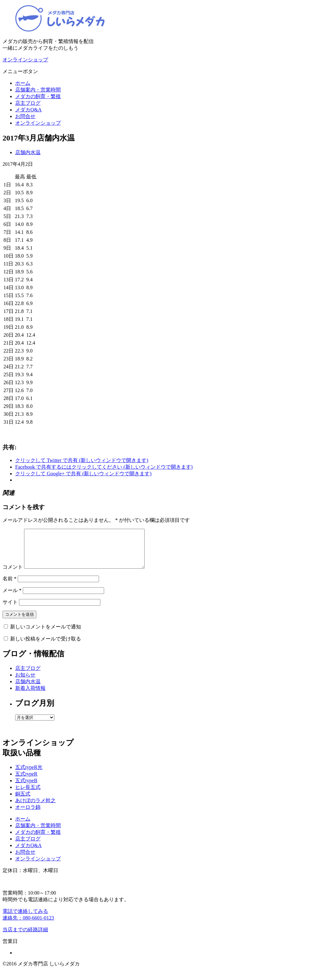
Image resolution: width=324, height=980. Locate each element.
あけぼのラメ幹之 (35, 808)
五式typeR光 (29, 775)
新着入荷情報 (30, 696)
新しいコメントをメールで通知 (46, 634)
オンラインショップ (38, 123)
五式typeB (26, 788)
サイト (10, 610)
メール (12, 598)
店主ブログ (28, 103)
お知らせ (25, 682)
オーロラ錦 (28, 815)
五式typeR (26, 781)
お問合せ (25, 116)
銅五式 (23, 801)
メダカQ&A (28, 110)
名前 (9, 586)
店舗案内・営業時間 (38, 90)
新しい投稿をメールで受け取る (46, 646)
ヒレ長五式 (28, 795)
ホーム (23, 83)
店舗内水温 (28, 152)
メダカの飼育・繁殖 (38, 96)
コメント (13, 574)
